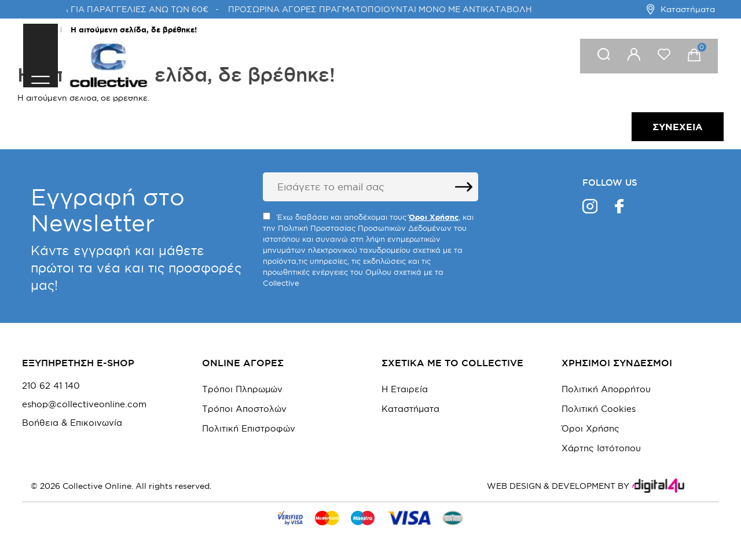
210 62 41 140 (51, 386)
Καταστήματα (681, 9)
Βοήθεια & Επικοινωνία (72, 423)
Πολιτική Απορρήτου (606, 389)
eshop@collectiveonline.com (84, 404)
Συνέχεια (678, 127)
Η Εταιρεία (405, 389)
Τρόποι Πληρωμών (242, 389)
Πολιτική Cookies (599, 409)
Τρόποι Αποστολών (244, 409)
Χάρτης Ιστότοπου (601, 448)
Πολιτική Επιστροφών (249, 428)
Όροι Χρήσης (590, 428)
